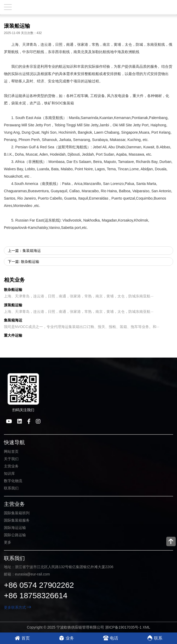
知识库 (9, 473)
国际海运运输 (15, 528)
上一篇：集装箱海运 (24, 251)
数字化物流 (13, 481)
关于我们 (11, 459)
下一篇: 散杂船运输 (24, 262)
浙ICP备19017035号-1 (123, 627)
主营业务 (11, 466)
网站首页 (11, 451)
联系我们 (11, 488)
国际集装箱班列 (17, 513)
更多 (8, 542)
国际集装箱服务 (17, 520)
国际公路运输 (15, 535)
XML (147, 627)
